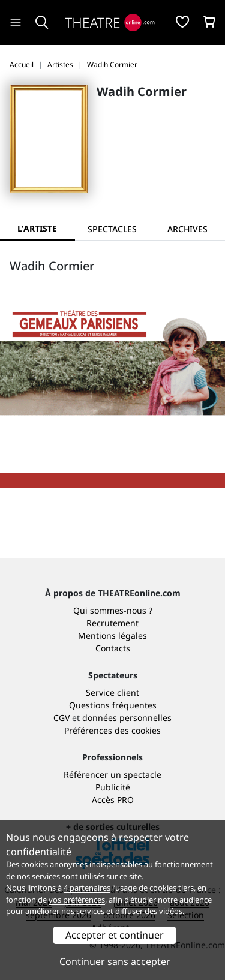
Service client (112, 692)
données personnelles (127, 718)
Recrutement (112, 623)
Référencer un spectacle (112, 775)
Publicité (113, 787)
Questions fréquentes (113, 705)
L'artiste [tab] (37, 228)
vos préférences (77, 900)
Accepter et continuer (115, 935)
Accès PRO (113, 800)
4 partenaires (87, 888)
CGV (61, 718)
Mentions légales (112, 635)
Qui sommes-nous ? (113, 610)
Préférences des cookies (112, 730)
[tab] (112, 229)
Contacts (113, 648)
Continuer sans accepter (115, 961)
